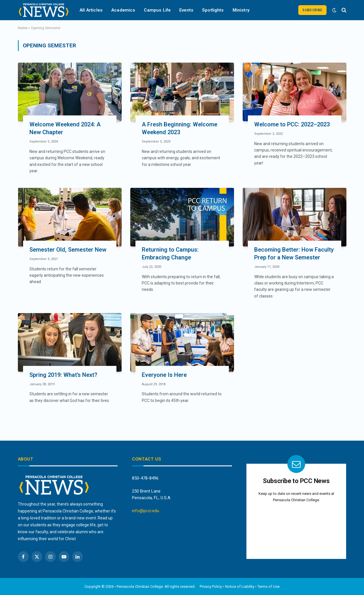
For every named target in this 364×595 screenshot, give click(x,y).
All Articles (91, 10)
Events (186, 10)
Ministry (241, 10)
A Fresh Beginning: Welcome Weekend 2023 (180, 128)
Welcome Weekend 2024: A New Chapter (65, 128)
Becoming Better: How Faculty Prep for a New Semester (294, 253)
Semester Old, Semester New (68, 250)
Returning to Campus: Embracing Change (170, 253)
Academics (123, 10)
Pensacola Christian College (140, 586)
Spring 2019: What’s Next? (63, 375)
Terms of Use (268, 586)
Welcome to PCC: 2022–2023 (292, 124)
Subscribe (312, 10)
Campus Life (157, 10)
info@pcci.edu (146, 511)
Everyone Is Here (164, 375)
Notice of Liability (240, 586)
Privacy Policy (211, 586)
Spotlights (213, 10)
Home (23, 28)
